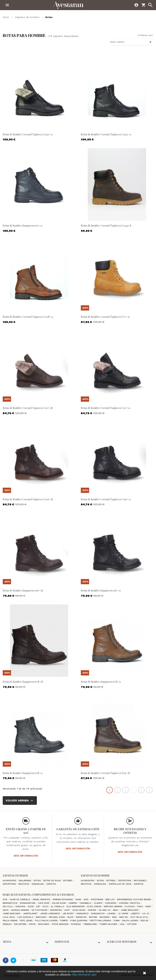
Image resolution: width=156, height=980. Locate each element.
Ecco (46, 906)
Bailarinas (25, 881)
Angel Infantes (42, 899)
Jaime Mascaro (12, 914)
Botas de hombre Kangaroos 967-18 (23, 590)
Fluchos (130, 906)
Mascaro (41, 917)
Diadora (21, 906)
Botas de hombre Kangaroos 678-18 (23, 682)
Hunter (92, 910)
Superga (76, 924)
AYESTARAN (97, 899)
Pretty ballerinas (101, 921)
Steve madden (60, 924)
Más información (26, 856)
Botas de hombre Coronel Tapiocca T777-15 (105, 317)
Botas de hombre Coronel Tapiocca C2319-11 (106, 134)
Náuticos (24, 884)
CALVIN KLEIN (59, 903)
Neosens (105, 917)
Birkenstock (10, 903)
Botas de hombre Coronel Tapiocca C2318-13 (28, 317)
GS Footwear (40, 910)
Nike (115, 917)
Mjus (71, 917)
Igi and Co (105, 910)
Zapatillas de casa (120, 884)
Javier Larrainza (50, 914)
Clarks (98, 903)
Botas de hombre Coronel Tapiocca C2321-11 (28, 134)
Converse (111, 903)
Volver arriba (20, 801)
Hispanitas (56, 910)
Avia (86, 899)
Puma (117, 921)
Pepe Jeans (27, 921)
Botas (38, 881)
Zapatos (51, 884)
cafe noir (44, 903)
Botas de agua (52, 881)
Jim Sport (69, 914)
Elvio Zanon (95, 906)
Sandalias (38, 884)
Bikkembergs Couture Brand (134, 899)
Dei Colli (8, 906)
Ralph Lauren (131, 921)
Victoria (132, 924)
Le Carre (124, 914)
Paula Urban (10, 921)
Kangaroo (83, 914)
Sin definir (21, 924)
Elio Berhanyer (76, 906)
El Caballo (58, 906)
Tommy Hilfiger (109, 924)
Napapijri (82, 917)
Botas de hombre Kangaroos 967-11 (101, 590)
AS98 (79, 899)
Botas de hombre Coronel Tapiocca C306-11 (106, 499)
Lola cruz (9, 917)
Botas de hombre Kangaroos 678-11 (23, 773)
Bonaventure (28, 903)
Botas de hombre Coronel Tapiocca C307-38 (28, 408)
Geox (6, 910)
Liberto (136, 914)
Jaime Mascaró (130, 910)
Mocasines (140, 881)
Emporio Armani (113, 906)
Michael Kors (57, 917)
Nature (93, 917)
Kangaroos (98, 914)
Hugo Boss (79, 910)
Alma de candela (20, 899)
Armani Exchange (63, 899)
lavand (112, 914)
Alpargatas (10, 881)
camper (73, 903)
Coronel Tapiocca (130, 903)
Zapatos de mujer (15, 876)
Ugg (122, 924)
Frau (140, 906)
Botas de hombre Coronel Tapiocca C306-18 (28, 499)
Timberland (90, 924)
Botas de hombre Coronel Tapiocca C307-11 (106, 408)
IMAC (116, 910)
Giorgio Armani (20, 910)
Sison (33, 924)
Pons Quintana (79, 921)
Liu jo (146, 914)
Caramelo (86, 903)
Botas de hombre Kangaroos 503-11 (23, 226)
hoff (68, 910)
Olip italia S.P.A (139, 917)
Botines (68, 881)
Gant (149, 906)
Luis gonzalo (26, 917)
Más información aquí (84, 975)
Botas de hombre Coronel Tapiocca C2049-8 (106, 226)
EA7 (39, 906)
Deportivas (10, 884)
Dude (31, 906)
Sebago (8, 924)
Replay (145, 921)
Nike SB (124, 917)
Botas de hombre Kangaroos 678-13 (101, 682)
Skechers (44, 924)
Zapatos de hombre (95, 876)
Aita (5, 899)
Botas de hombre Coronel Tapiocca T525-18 (105, 773)
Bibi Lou (110, 899)
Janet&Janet (31, 914)
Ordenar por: (146, 35)
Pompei (64, 921)
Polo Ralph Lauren (47, 921)
